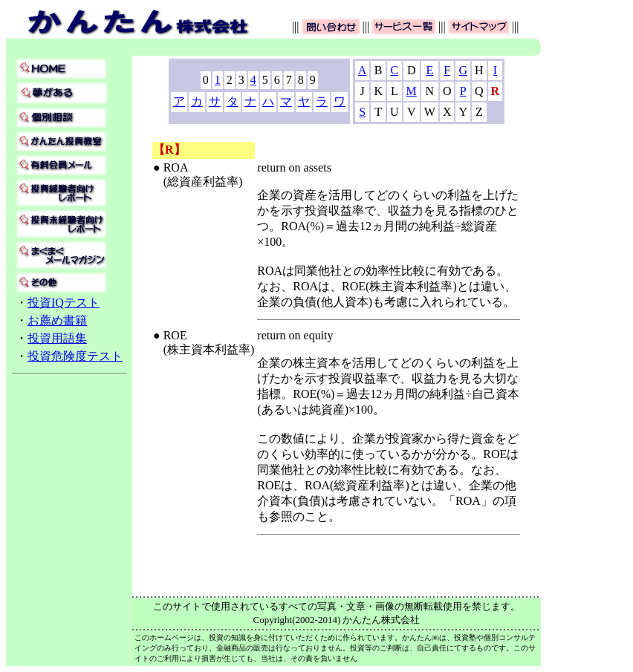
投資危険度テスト (75, 356)
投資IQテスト (64, 303)
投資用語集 (57, 338)
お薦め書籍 (57, 320)
